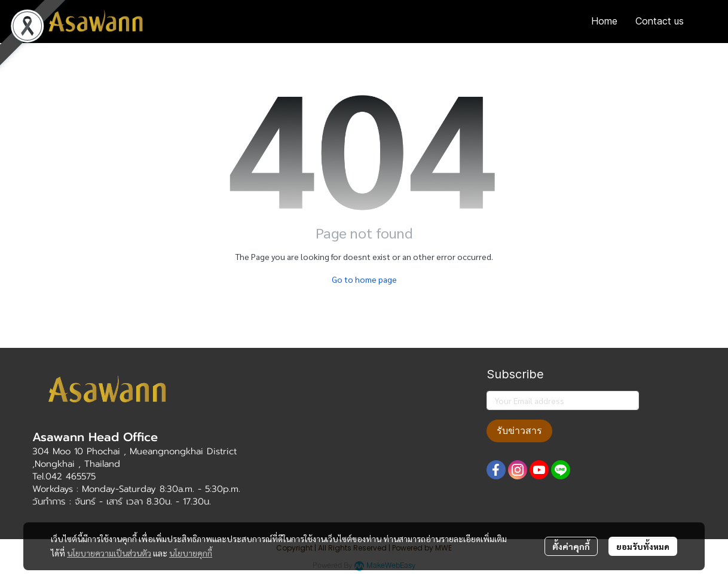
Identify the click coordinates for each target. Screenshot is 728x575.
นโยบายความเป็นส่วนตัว (109, 553)
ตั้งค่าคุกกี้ (571, 546)
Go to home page (364, 279)
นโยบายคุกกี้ (191, 553)
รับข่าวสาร (519, 431)
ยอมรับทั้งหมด (643, 546)
